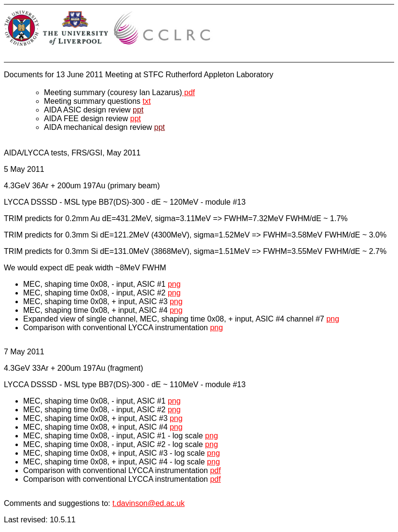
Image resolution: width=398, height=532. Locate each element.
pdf (188, 92)
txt (147, 101)
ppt (138, 110)
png (174, 284)
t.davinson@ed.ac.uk (149, 503)
